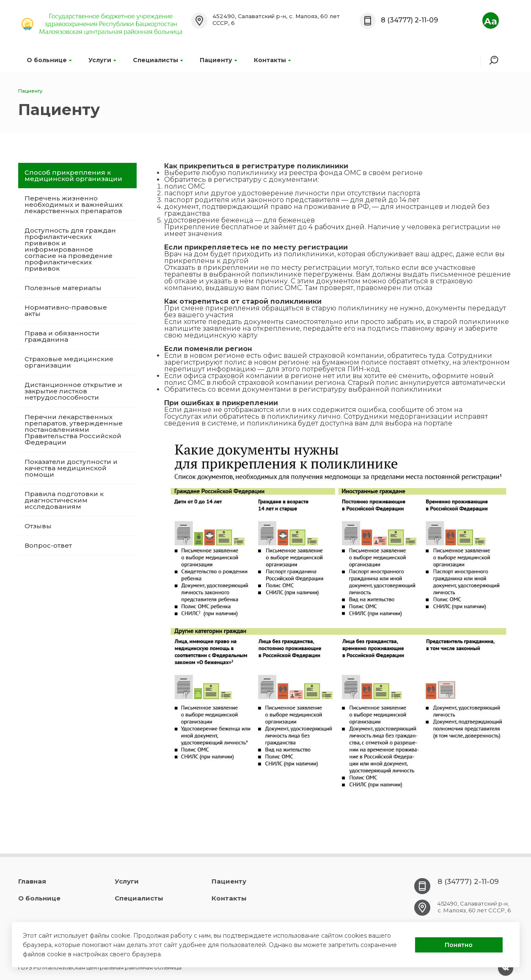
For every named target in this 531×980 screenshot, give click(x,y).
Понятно (459, 945)
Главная (32, 881)
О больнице (49, 60)
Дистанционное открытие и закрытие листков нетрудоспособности (73, 391)
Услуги (102, 60)
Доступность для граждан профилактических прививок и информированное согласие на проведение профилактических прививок (70, 249)
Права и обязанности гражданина (62, 336)
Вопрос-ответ (48, 545)
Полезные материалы (63, 288)
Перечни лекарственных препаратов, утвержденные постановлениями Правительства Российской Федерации (74, 430)
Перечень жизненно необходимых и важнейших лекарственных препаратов (74, 205)
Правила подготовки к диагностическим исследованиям (64, 500)
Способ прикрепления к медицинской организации (73, 176)
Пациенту (218, 60)
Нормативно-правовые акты (66, 310)
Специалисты (158, 60)
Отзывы (38, 526)
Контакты (272, 60)
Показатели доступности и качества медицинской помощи (71, 468)
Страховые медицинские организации (69, 362)
